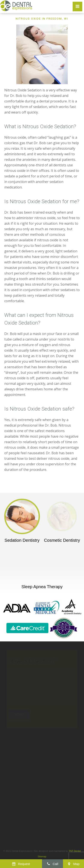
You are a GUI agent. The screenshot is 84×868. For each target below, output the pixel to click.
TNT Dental (75, 851)
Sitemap (42, 857)
